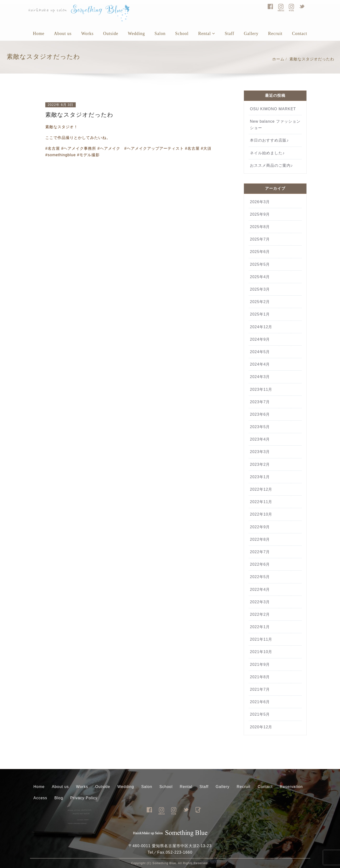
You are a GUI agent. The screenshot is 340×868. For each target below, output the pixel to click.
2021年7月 (260, 689)
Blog (59, 798)
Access (40, 798)
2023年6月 (260, 414)
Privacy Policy (84, 798)
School (182, 34)
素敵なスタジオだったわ (312, 59)
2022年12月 (261, 489)
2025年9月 (260, 214)
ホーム (278, 59)
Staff (230, 34)
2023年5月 (260, 427)
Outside (111, 34)
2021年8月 (260, 677)
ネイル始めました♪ (267, 153)
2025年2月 (260, 302)
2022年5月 (260, 577)
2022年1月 (260, 627)
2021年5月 (260, 714)
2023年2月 (260, 464)
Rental (207, 34)
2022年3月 (260, 602)
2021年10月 (261, 652)
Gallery (251, 34)
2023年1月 (260, 477)
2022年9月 (260, 527)
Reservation (291, 787)
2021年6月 (260, 702)
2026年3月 (260, 202)
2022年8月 (260, 539)
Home (39, 34)
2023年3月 (260, 452)
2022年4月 (260, 589)
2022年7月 (260, 552)
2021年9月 (260, 664)
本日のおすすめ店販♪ (269, 140)
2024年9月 (260, 339)
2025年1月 (260, 314)
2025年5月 (260, 264)
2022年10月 (261, 514)
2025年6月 (260, 252)
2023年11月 (261, 389)
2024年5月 (260, 352)
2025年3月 (260, 289)
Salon (160, 34)
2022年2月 (260, 614)
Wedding (136, 34)
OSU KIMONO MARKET (273, 109)
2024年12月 (261, 327)
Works (87, 34)
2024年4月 (260, 364)
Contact (300, 34)
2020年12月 (261, 727)
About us (63, 34)
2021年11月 (261, 639)
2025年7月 (260, 239)
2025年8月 (260, 227)
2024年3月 (260, 377)
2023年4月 (260, 439)
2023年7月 (260, 402)
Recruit (275, 34)
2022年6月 (260, 564)
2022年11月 (261, 502)
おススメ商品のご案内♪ (271, 165)
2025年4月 (260, 277)
